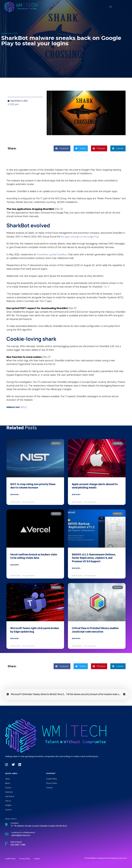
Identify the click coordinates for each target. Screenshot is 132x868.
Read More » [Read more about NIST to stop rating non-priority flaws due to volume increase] (15, 494)
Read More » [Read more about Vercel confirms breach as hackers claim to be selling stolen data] (15, 565)
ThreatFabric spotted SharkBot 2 (52, 254)
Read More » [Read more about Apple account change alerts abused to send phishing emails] (76, 494)
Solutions (9, 792)
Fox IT (107, 287)
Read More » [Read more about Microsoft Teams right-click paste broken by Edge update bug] (15, 638)
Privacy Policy (52, 783)
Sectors (8, 788)
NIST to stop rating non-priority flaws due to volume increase (33, 486)
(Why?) (24, 407)
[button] (110, 7)
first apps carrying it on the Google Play (80, 237)
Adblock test (13, 407)
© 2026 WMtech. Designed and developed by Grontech (106, 858)
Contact (8, 810)
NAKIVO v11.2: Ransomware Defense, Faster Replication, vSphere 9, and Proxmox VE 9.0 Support (94, 558)
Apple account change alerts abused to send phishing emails (95, 486)
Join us (8, 801)
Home (8, 779)
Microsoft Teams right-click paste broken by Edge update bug (35, 630)
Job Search (10, 796)
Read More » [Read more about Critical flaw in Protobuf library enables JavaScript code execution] (76, 638)
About (8, 783)
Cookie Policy (51, 779)
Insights (8, 805)
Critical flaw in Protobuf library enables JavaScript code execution (95, 630)
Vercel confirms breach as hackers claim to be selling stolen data (34, 556)
